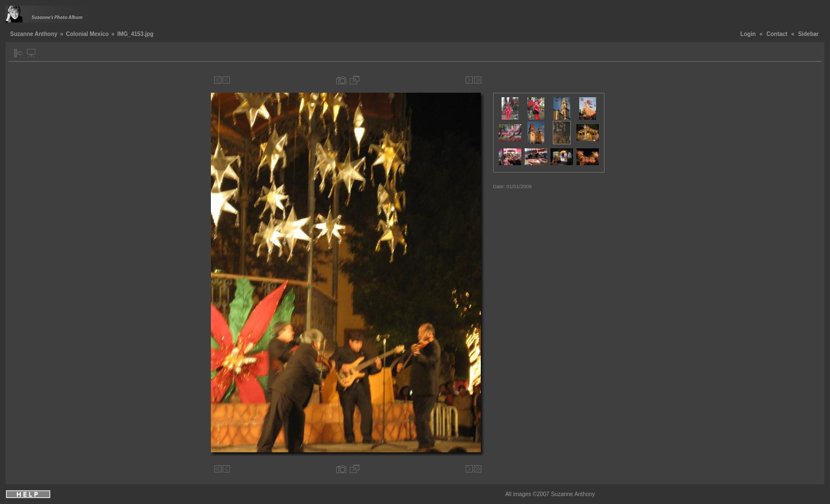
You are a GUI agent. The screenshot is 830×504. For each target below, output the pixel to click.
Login (748, 34)
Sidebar (808, 34)
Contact (777, 34)
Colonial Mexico (87, 34)
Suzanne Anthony (34, 34)
